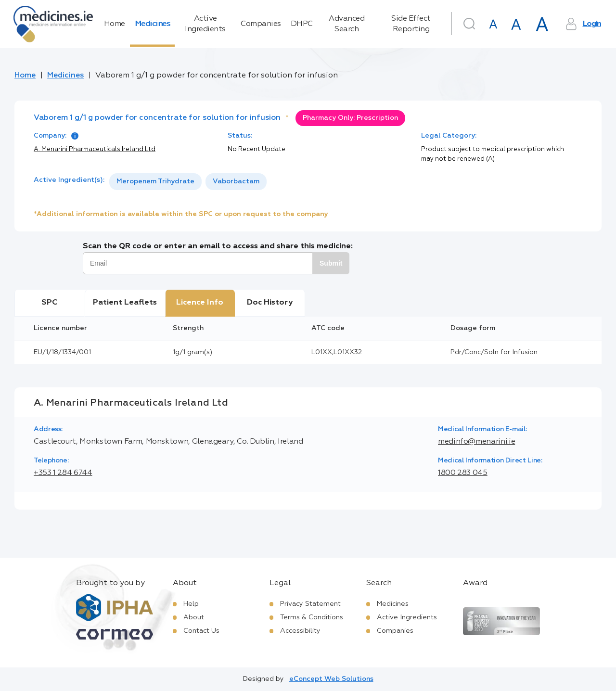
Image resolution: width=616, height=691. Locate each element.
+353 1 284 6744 (63, 473)
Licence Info (200, 303)
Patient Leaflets (125, 303)
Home (115, 24)
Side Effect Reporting (411, 24)
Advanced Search (346, 24)
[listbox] (188, 182)
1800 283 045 (463, 473)
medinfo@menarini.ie (476, 442)
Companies (261, 24)
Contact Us (201, 631)
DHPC (302, 24)
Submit (331, 263)
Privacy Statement (310, 604)
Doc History (270, 303)
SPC (49, 303)
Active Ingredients (205, 24)
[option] (155, 182)
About (194, 617)
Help (191, 604)
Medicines (153, 24)
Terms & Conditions (312, 617)
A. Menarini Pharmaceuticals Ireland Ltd (95, 149)
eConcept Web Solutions (331, 679)
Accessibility (300, 631)
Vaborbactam (236, 181)
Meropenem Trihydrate (155, 181)
